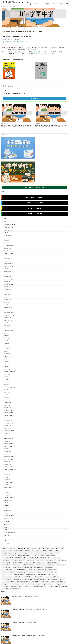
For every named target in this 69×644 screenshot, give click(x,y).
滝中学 (6, 477)
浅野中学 (6, 336)
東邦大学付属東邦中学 (9, 446)
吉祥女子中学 (7, 261)
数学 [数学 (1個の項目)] (46, 551)
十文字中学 (7, 235)
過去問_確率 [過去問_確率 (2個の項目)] (28, 576)
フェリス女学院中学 (8, 246)
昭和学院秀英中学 (8, 439)
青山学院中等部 (7, 441)
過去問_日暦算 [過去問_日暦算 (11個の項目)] (42, 569)
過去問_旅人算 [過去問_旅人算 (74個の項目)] (32, 569)
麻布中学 (6, 323)
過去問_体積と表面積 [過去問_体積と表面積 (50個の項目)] (8, 558)
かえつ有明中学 (7, 495)
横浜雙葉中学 (7, 300)
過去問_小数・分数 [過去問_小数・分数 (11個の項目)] (53, 562)
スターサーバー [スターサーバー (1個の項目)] (60, 548)
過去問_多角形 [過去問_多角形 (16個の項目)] (41, 562)
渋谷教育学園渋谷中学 (9, 415)
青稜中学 (6, 480)
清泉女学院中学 (7, 310)
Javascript (6, 535)
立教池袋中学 (7, 377)
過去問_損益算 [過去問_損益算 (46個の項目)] (17, 567)
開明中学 (6, 462)
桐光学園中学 (7, 408)
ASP (4, 538)
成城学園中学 (7, 493)
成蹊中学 (6, 475)
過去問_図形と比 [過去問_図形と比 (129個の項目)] (18, 562)
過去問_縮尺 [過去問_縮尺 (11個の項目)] (18, 578)
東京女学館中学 (7, 302)
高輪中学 (6, 369)
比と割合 (5, 530)
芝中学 (6, 343)
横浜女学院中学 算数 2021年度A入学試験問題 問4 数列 (24, 621)
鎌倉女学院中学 (7, 307)
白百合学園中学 (7, 259)
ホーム (31, 4)
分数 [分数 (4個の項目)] (11, 551)
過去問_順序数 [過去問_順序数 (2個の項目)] (6, 588)
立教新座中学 (7, 367)
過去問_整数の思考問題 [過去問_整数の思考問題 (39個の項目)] (8, 569)
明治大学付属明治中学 (9, 444)
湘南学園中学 (7, 505)
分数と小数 (6, 527)
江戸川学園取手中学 (8, 459)
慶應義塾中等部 (7, 418)
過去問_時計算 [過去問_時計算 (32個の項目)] (53, 569)
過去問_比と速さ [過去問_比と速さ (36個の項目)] (7, 574)
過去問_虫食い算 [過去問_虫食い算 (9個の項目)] (28, 578)
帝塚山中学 (7, 451)
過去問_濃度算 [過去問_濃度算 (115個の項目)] (53, 574)
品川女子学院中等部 (8, 287)
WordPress (6, 541)
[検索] (34, 135)
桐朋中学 (6, 364)
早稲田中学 (7, 325)
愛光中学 (6, 433)
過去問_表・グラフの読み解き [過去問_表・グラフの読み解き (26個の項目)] (42, 578)
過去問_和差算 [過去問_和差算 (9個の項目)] (40, 560)
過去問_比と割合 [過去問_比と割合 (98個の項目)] (51, 571)
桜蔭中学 (6, 233)
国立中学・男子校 (7, 513)
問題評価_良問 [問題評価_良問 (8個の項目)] (19, 551)
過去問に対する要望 (35, 52)
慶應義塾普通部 (7, 330)
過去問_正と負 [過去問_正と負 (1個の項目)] (31, 571)
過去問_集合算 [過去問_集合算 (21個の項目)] (28, 585)
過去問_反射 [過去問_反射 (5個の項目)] (30, 560)
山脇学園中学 (25, 28)
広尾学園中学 (7, 426)
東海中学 (6, 349)
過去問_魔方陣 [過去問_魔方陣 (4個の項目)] (17, 588)
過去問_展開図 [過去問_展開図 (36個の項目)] (7, 564)
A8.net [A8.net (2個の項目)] (5, 548)
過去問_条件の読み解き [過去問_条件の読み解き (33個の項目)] (8, 571)
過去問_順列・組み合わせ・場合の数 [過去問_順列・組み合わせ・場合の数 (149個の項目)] (58, 585)
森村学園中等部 (7, 500)
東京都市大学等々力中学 (9, 469)
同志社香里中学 (7, 490)
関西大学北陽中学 (8, 511)
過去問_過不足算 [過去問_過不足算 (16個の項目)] (60, 583)
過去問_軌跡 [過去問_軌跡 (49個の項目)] (61, 581)
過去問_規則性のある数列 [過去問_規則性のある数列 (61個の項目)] (9, 581)
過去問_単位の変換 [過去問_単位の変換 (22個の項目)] (20, 560)
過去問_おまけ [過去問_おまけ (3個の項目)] (16, 553)
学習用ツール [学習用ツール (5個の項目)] (29, 551)
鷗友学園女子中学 (8, 251)
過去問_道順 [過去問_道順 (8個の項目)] (6, 585)
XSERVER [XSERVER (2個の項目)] (41, 548)
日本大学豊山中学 (8, 403)
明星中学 (6, 374)
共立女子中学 (7, 305)
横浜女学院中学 (7, 230)
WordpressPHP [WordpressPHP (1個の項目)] (21, 548)
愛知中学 (6, 508)
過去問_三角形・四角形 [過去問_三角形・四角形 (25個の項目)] (25, 555)
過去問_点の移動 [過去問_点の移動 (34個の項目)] (7, 576)
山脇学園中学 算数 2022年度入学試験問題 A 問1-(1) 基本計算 (17, 125)
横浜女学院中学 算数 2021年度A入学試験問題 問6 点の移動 (25, 595)
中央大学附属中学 (8, 472)
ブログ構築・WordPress (8, 533)
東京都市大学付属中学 (9, 372)
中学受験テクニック (38, 4)
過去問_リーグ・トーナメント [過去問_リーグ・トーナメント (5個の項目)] (9, 555)
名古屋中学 (7, 359)
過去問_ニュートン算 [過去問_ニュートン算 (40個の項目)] (54, 553)
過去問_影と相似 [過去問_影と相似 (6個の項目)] (61, 564)
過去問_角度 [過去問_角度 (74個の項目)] (36, 581)
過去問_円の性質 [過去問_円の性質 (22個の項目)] (56, 558)
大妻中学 (6, 282)
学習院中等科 (7, 390)
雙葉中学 (6, 243)
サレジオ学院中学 (8, 356)
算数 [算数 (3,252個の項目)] (58, 551)
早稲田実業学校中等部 (9, 423)
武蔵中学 (6, 333)
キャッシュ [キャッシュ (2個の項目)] (50, 548)
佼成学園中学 (7, 395)
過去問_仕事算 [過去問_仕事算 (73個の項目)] (51, 555)
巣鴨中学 (6, 338)
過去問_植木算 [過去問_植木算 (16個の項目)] (21, 571)
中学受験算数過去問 (47, 4)
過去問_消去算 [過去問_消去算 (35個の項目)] (42, 574)
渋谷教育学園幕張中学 (9, 413)
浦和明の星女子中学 (8, 253)
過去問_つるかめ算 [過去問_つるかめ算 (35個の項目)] (28, 553)
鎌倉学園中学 (7, 351)
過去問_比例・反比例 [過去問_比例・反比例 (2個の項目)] (19, 574)
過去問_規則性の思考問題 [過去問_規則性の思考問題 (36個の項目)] (24, 581)
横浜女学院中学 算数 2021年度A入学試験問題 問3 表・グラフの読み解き (28, 634)
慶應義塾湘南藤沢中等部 (9, 431)
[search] (66, 135)
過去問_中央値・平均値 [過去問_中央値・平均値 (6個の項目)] (39, 555)
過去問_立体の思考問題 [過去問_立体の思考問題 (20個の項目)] (52, 576)
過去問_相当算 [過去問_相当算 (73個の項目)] (18, 576)
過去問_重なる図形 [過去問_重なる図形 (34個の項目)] (17, 585)
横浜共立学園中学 (8, 271)
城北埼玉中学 (7, 397)
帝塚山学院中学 (7, 289)
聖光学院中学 (7, 318)
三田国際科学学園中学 (9, 454)
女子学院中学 (7, 241)
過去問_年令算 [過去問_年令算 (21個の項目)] (41, 564)
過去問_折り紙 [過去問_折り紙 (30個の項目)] (7, 567)
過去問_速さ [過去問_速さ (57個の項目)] (35, 583)
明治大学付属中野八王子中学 (10, 487)
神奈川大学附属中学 (8, 467)
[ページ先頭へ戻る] (35, 610)
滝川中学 (6, 392)
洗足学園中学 (7, 248)
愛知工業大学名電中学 (9, 498)
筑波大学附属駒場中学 (9, 516)
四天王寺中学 (7, 256)
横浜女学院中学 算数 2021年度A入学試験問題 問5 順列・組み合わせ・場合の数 (30, 608)
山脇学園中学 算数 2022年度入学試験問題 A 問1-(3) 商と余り (51, 125)
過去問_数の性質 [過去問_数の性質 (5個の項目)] (28, 567)
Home (2, 28)
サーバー (5, 543)
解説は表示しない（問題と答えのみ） (13, 39)
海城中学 (6, 328)
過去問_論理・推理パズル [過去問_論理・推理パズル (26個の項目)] (49, 581)
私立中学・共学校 (7, 410)
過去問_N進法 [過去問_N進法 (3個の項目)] (6, 553)
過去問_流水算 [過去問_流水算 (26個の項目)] (31, 574)
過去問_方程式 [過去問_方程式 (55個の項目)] (21, 569)
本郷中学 (6, 341)
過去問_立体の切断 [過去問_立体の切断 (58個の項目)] (39, 576)
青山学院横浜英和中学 (9, 482)
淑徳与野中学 (7, 277)
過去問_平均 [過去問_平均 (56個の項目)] (17, 564)
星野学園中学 (7, 503)
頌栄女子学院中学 (8, 264)
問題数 (4, 191)
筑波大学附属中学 (8, 518)
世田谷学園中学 (7, 354)
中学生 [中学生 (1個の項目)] (5, 551)
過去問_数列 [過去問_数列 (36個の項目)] (50, 567)
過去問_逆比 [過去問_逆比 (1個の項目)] (15, 583)
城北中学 (6, 382)
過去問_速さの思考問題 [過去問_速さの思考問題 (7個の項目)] (47, 583)
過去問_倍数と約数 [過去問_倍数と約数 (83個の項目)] (33, 558)
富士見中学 (7, 295)
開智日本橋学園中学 (8, 457)
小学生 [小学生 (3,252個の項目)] (38, 551)
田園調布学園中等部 (8, 279)
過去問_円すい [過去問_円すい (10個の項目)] (45, 558)
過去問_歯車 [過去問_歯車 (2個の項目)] (41, 571)
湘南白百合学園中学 (8, 284)
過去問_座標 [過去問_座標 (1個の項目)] (51, 564)
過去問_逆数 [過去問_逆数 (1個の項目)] (6, 583)
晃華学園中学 (7, 297)
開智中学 (6, 449)
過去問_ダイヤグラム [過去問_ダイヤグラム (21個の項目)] (40, 553)
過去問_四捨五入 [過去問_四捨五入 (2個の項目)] (62, 560)
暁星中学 (6, 385)
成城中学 (6, 400)
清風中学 (6, 361)
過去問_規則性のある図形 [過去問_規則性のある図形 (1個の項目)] (58, 578)
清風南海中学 (7, 464)
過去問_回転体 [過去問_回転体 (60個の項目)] (7, 562)
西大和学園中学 (7, 421)
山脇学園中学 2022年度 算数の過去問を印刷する (17, 42)
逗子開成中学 (7, 379)
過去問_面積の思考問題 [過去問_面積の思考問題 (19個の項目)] (41, 585)
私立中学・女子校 (17, 28)
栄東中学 (6, 428)
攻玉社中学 (7, 346)
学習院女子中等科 (8, 274)
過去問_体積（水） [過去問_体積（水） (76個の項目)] (21, 558)
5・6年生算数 (62, 4)
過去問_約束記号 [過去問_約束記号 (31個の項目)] (7, 578)
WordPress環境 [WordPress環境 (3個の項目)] (32, 548)
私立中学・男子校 (7, 315)
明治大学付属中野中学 (9, 387)
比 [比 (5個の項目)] (51, 551)
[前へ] (32, 130)
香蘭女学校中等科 (8, 266)
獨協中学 (6, 405)
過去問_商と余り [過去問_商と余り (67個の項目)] (51, 560)
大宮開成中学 (7, 485)
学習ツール (55, 4)
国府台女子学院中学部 (9, 312)
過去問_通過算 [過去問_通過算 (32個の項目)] (25, 583)
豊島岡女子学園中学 (8, 238)
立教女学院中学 (7, 269)
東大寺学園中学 (7, 320)
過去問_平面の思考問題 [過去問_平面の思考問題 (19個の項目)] (29, 564)
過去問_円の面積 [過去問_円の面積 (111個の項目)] (7, 560)
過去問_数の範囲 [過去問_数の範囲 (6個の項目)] (39, 567)
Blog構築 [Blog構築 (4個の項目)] (12, 548)
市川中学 (6, 436)
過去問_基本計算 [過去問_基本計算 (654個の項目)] (30, 562)
